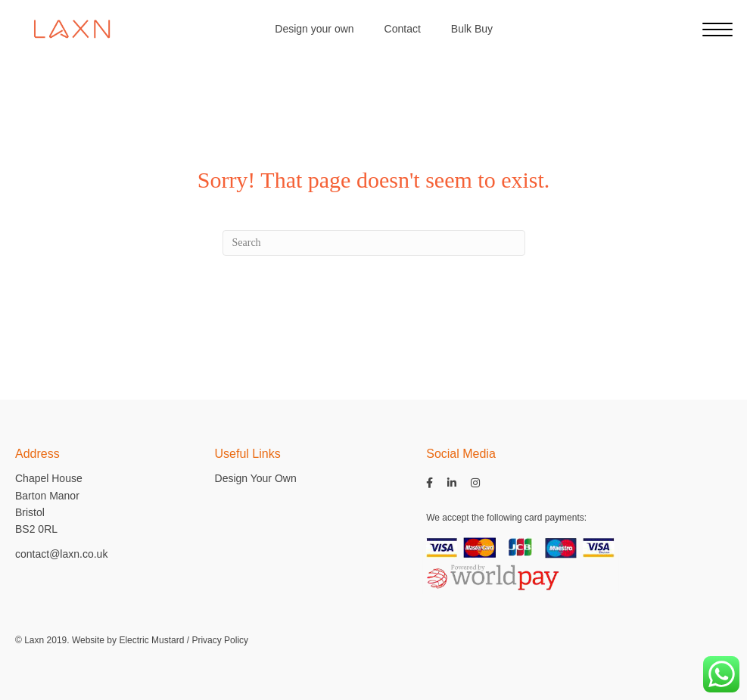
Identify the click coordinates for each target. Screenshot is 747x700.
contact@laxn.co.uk (61, 554)
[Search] (374, 243)
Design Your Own (256, 478)
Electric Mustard (151, 640)
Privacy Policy (220, 640)
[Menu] (717, 30)
